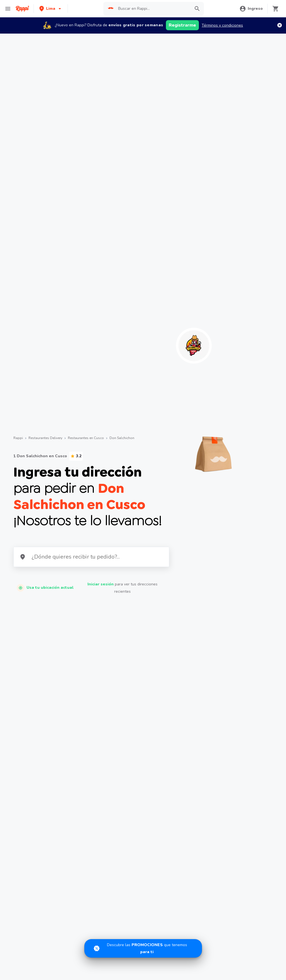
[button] (51, 9)
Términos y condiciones (222, 25)
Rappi (18, 438)
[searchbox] (153, 9)
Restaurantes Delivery (45, 438)
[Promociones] (143, 948)
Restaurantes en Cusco (86, 438)
